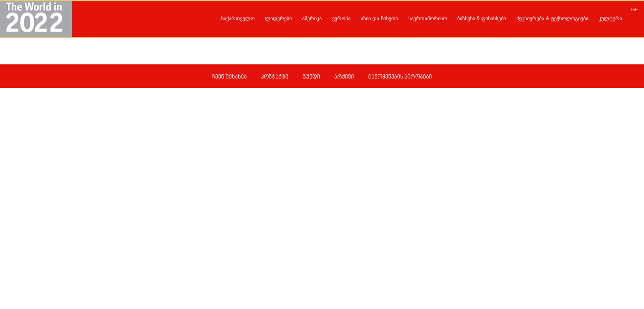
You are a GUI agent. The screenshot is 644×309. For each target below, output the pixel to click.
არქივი (344, 77)
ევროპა (341, 18)
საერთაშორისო (428, 18)
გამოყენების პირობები (400, 77)
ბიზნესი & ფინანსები (482, 18)
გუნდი (311, 77)
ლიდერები (278, 18)
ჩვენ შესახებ (229, 77)
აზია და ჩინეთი (379, 18)
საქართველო (238, 18)
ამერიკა (312, 18)
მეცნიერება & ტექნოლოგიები (552, 18)
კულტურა (610, 18)
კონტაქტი (275, 77)
